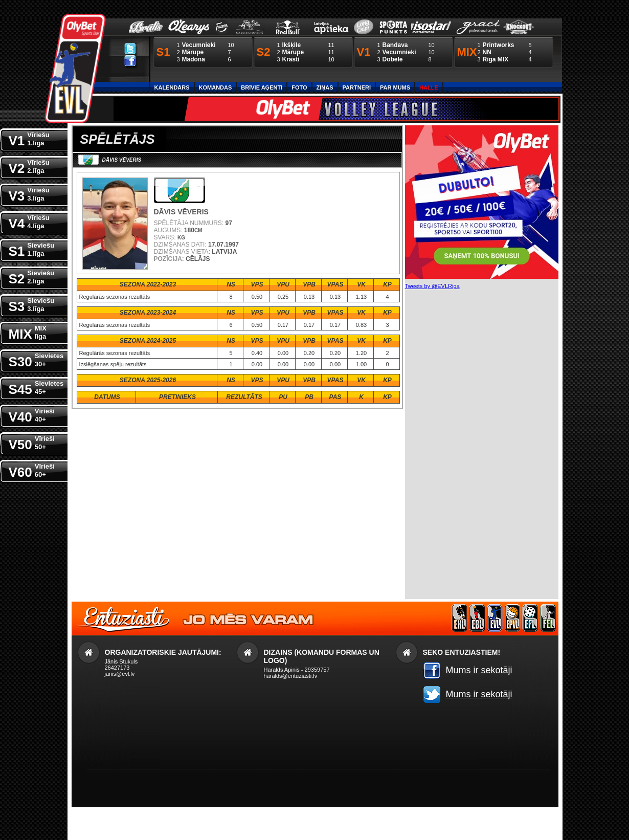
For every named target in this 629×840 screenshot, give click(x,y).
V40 (32, 415)
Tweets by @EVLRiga (432, 286)
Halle (429, 87)
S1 (32, 249)
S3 (32, 304)
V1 (29, 138)
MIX (28, 332)
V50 (32, 442)
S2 (32, 277)
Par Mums (395, 87)
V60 (32, 470)
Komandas (216, 87)
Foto (299, 87)
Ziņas (325, 87)
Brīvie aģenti (262, 87)
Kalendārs (172, 87)
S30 (36, 359)
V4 (29, 221)
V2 (29, 166)
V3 (29, 194)
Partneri (357, 87)
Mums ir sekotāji (479, 670)
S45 (36, 387)
